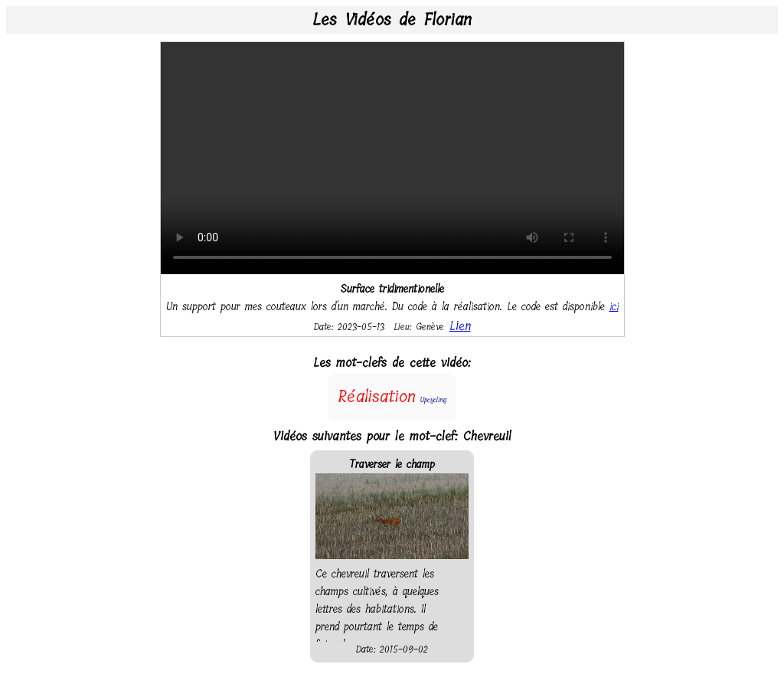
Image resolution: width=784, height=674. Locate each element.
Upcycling (433, 400)
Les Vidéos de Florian (392, 20)
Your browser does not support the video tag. (392, 158)
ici (614, 307)
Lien (460, 326)
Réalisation (377, 397)
